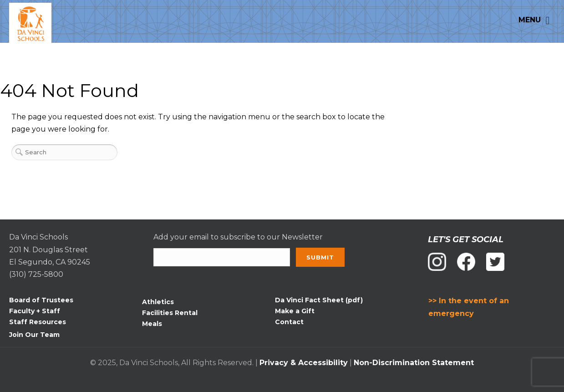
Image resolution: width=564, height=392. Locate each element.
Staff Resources (38, 322)
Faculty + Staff (35, 311)
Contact (289, 322)
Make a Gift (295, 311)
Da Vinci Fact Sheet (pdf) (319, 300)
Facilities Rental (170, 313)
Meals (152, 324)
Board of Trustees (41, 300)
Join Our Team (34, 335)
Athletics (158, 302)
